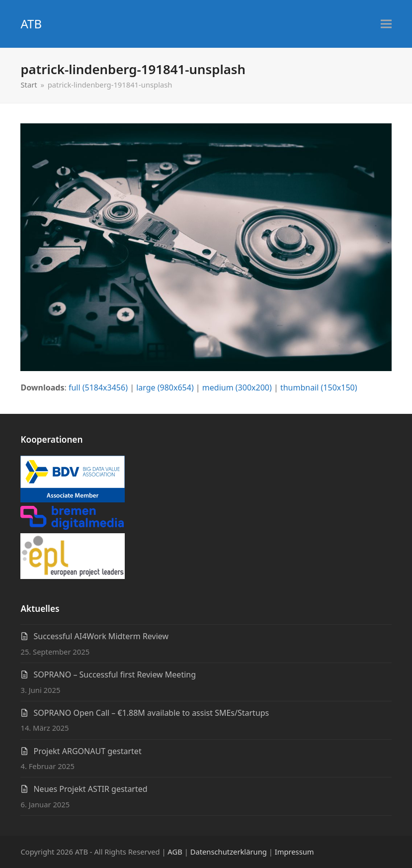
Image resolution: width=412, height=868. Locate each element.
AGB (175, 852)
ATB (31, 24)
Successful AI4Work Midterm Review (101, 636)
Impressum (294, 852)
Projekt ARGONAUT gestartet (87, 751)
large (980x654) (165, 387)
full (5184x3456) (98, 387)
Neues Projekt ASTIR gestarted (90, 789)
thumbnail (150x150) (319, 387)
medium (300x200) (237, 387)
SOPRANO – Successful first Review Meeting (115, 675)
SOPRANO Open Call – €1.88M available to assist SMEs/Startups (151, 713)
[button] (386, 24)
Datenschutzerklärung (229, 852)
